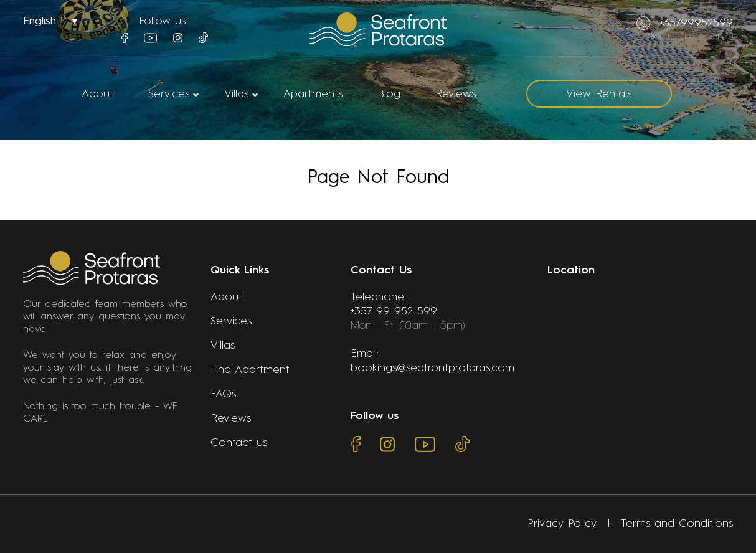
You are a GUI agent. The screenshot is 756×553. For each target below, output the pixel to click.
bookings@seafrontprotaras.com (432, 368)
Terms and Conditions (677, 524)
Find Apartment (250, 370)
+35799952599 (685, 23)
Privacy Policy (562, 524)
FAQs (223, 394)
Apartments (313, 94)
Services (169, 94)
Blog (389, 94)
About (97, 94)
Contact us (239, 443)
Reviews (456, 94)
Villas (236, 94)
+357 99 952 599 (394, 311)
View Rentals (599, 94)
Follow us (162, 21)
